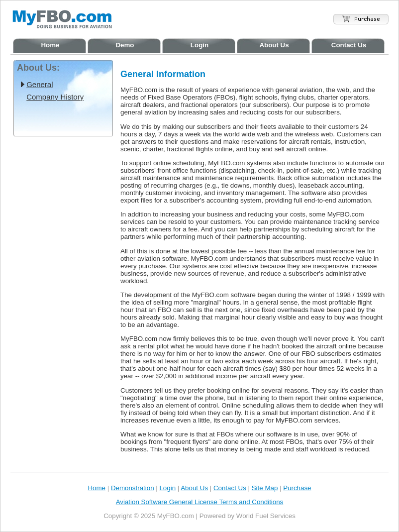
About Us (274, 45)
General (40, 84)
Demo (125, 45)
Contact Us (349, 45)
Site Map (265, 488)
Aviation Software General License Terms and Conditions (200, 502)
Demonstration (133, 488)
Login (199, 45)
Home (50, 45)
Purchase (297, 488)
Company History (55, 97)
